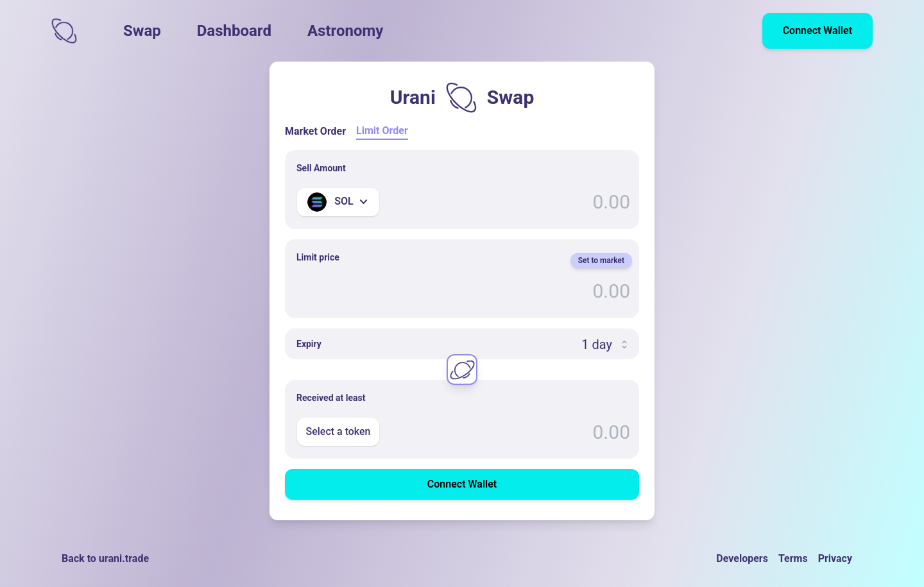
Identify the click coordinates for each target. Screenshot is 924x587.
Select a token (338, 431)
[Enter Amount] (462, 202)
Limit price (318, 257)
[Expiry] (462, 345)
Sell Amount (321, 168)
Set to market (601, 260)
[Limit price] (462, 291)
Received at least (331, 398)
